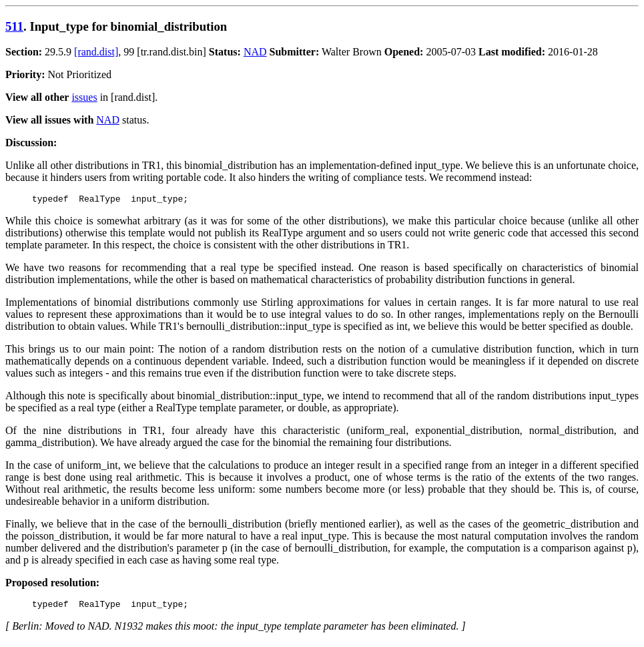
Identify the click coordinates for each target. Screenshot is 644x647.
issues (84, 97)
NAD (255, 52)
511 (14, 26)
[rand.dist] (96, 52)
